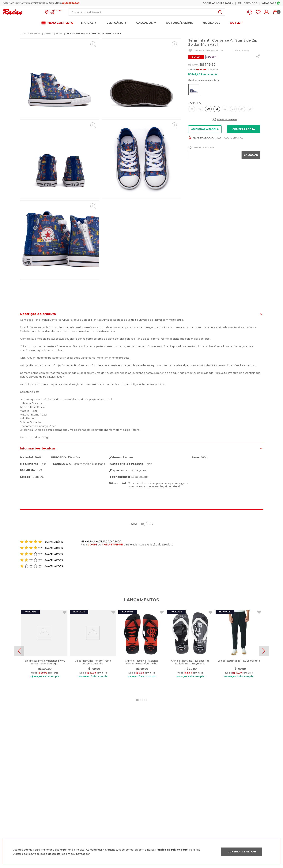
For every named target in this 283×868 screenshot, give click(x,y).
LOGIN (92, 545)
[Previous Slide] (19, 651)
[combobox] (147, 12)
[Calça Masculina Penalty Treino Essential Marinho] (93, 651)
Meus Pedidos (247, 3)
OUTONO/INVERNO (180, 23)
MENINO (48, 34)
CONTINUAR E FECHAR (242, 852)
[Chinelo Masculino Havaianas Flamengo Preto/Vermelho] (141, 651)
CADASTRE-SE (112, 545)
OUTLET (236, 23)
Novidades (212, 23)
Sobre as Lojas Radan (218, 3)
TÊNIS (59, 34)
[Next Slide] (264, 651)
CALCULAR (251, 155)
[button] (251, 12)
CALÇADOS (34, 34)
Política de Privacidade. (172, 850)
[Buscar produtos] (220, 12)
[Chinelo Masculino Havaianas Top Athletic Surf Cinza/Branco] (190, 651)
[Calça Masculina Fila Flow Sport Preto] (239, 651)
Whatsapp (269, 3)
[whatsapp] (258, 56)
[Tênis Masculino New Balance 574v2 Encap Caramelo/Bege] (44, 651)
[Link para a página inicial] (23, 34)
